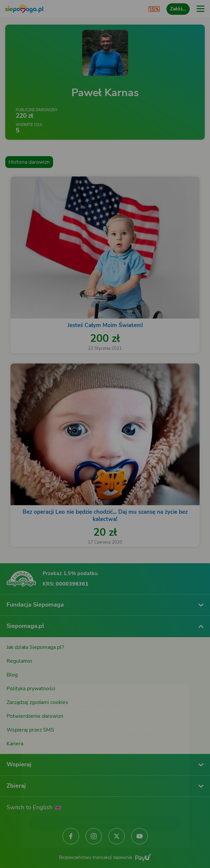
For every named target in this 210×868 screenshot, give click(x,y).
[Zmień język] (18, 676)
